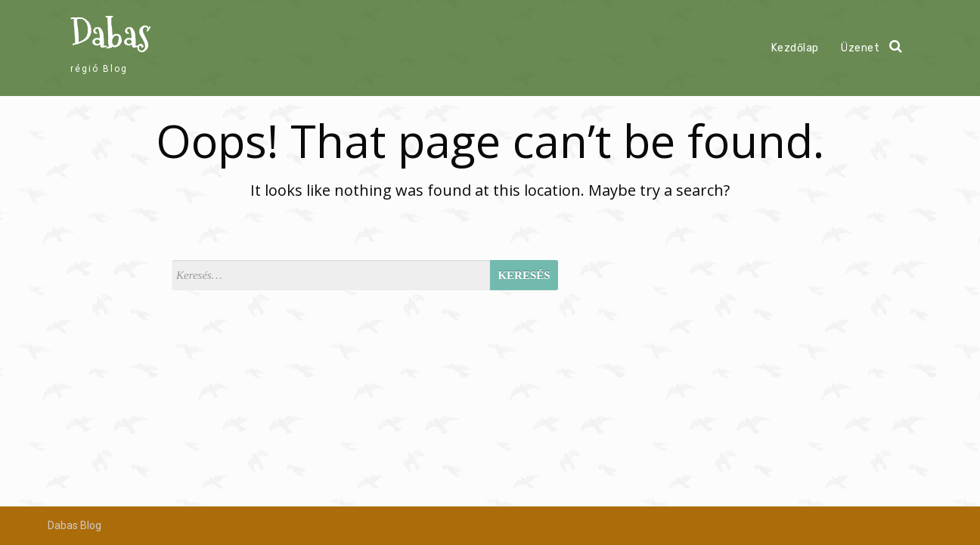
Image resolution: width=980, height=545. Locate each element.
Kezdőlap (795, 48)
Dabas (110, 34)
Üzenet (860, 48)
